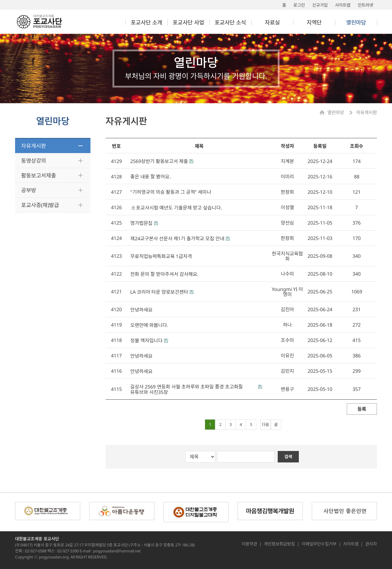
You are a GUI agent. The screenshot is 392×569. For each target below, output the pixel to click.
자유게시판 (34, 146)
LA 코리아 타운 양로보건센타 (159, 292)
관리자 (371, 544)
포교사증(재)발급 (40, 205)
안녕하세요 (141, 310)
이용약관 (249, 544)
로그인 (299, 5)
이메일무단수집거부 (319, 544)
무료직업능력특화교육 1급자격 (161, 256)
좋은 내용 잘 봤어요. (150, 177)
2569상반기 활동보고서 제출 (159, 161)
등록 (362, 409)
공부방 (29, 190)
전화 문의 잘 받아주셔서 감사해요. (164, 274)
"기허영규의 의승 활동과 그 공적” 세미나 (171, 192)
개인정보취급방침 (279, 544)
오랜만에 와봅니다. (149, 325)
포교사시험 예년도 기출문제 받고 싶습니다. (176, 208)
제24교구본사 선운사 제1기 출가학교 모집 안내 (177, 238)
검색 (288, 457)
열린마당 (336, 112)
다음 (266, 424)
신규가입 (320, 5)
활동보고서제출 (39, 175)
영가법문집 (141, 223)
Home (324, 112)
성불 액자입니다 (146, 340)
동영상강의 (34, 161)
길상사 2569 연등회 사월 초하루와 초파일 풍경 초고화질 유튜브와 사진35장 (187, 389)
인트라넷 (365, 5)
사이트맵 (343, 5)
